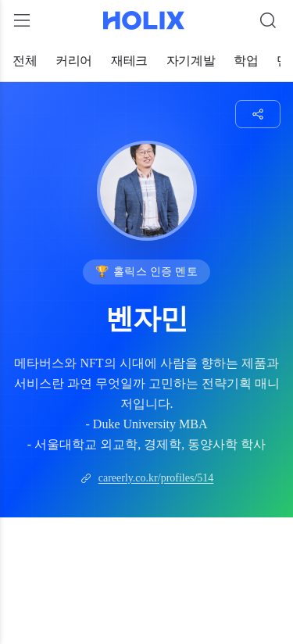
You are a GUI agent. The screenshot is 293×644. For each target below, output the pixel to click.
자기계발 (191, 61)
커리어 (74, 61)
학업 (246, 61)
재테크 (129, 61)
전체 (25, 61)
